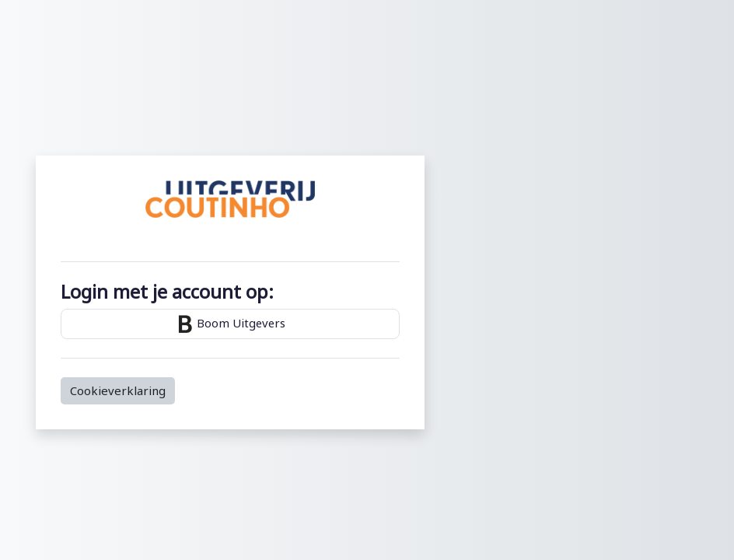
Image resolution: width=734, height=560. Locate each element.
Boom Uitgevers (230, 324)
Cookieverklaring (118, 390)
